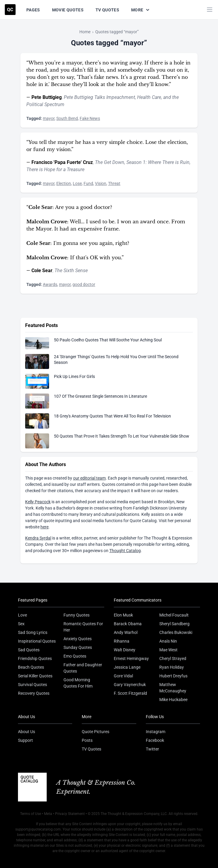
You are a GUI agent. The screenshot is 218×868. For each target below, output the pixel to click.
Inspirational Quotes (37, 641)
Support (25, 740)
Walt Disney (125, 650)
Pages (33, 10)
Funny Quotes (77, 615)
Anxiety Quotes (78, 639)
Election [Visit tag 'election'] (64, 183)
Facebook (155, 740)
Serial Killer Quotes (35, 676)
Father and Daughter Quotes (83, 668)
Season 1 (136, 162)
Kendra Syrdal (38, 538)
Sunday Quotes (78, 647)
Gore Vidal (123, 676)
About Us (27, 732)
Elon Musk (123, 615)
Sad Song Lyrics (33, 632)
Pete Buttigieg (47, 97)
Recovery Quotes (34, 693)
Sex (21, 624)
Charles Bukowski (176, 632)
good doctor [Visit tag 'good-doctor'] (84, 284)
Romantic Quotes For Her (83, 627)
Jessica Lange (127, 667)
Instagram (156, 732)
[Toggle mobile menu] (210, 10)
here (44, 527)
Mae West (168, 650)
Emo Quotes (75, 656)
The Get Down (110, 162)
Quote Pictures (96, 732)
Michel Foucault (174, 615)
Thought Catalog (125, 551)
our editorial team (89, 478)
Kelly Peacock (38, 502)
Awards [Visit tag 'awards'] (50, 284)
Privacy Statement (70, 814)
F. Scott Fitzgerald (130, 693)
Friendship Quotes (35, 658)
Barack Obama (128, 624)
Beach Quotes (31, 667)
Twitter (152, 749)
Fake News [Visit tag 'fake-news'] (90, 118)
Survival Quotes (32, 685)
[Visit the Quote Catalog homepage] (10, 10)
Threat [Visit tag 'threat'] (114, 183)
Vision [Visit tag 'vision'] (101, 183)
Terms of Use (31, 814)
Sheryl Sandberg (174, 624)
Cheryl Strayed (173, 658)
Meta (48, 814)
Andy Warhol (126, 632)
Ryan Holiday (172, 667)
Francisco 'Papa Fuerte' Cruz (62, 162)
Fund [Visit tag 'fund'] (88, 183)
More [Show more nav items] (141, 10)
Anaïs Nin (168, 641)
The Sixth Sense (71, 271)
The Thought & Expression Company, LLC (134, 814)
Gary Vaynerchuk (130, 685)
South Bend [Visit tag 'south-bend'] (67, 118)
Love (22, 615)
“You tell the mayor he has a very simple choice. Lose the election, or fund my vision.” (107, 146)
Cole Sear (42, 271)
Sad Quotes (29, 650)
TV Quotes (107, 10)
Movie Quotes (68, 10)
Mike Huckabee (173, 700)
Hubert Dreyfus (173, 676)
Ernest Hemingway (131, 658)
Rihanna (122, 641)
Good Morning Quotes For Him (78, 683)
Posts (87, 740)
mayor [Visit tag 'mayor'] (49, 118)
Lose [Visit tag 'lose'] (77, 183)
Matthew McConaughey (173, 688)
